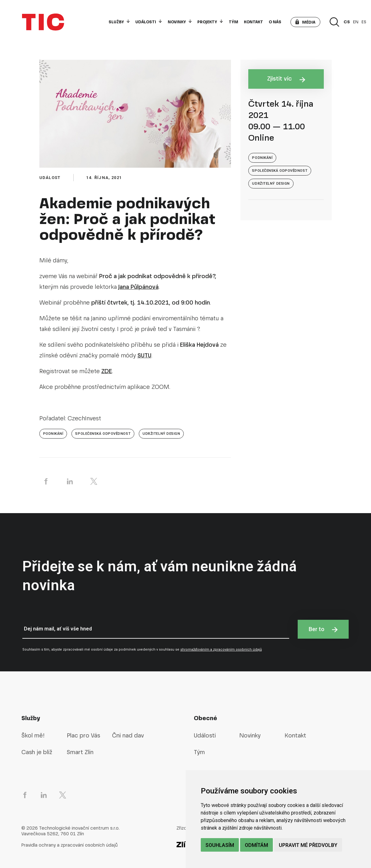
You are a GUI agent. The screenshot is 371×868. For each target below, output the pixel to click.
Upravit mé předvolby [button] (308, 845)
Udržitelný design (161, 434)
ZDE (107, 371)
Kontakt (253, 22)
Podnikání (53, 434)
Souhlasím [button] (220, 845)
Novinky (180, 22)
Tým (233, 22)
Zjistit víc (286, 79)
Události (149, 22)
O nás (275, 22)
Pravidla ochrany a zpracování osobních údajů (70, 845)
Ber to (323, 629)
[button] (305, 22)
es (364, 22)
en (356, 22)
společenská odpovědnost (103, 434)
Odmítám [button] (256, 845)
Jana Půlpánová (138, 287)
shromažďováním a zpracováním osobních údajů (221, 650)
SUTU (144, 355)
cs (347, 22)
